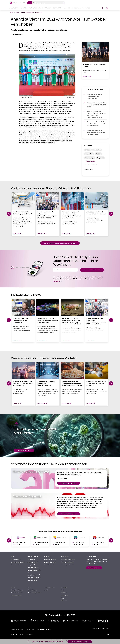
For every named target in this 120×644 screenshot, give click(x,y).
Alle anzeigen (90, 161)
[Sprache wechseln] (107, 8)
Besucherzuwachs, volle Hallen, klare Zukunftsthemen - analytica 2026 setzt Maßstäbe (97, 124)
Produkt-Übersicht (50, 565)
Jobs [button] (65, 8)
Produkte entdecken (50, 560)
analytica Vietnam (34, 575)
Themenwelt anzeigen (69, 483)
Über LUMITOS (30, 629)
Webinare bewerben (17, 593)
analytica (28, 43)
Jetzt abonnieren (94, 568)
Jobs (62, 598)
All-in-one (64, 601)
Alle (29, 3)
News (63, 590)
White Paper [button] (57, 8)
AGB (22, 634)
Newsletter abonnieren (92, 270)
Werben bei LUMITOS (17, 629)
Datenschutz (29, 634)
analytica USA (32, 580)
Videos (46, 590)
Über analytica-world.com (44, 629)
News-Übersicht (16, 565)
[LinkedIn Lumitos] (108, 634)
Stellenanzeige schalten (35, 593)
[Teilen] (102, 8)
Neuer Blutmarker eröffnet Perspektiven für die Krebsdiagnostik (95, 96)
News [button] (26, 8)
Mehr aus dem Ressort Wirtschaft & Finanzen (60, 243)
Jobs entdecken (32, 590)
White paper (64, 595)
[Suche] (64, 3)
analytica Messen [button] (16, 8)
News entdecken (16, 560)
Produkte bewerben (50, 562)
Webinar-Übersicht (16, 595)
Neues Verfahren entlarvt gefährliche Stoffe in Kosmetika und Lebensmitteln (96, 132)
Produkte (64, 593)
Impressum (14, 634)
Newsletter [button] (86, 8)
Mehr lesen (58, 281)
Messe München (33, 562)
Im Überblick (31, 560)
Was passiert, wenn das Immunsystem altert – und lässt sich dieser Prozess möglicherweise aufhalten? (96, 114)
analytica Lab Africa (34, 578)
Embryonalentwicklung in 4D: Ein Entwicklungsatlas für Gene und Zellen (97, 105)
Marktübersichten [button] (45, 8)
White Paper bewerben (67, 562)
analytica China (33, 568)
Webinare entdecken (17, 590)
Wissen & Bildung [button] (74, 8)
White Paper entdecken (68, 560)
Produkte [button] (33, 8)
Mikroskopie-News (24, 450)
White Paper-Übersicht (68, 565)
